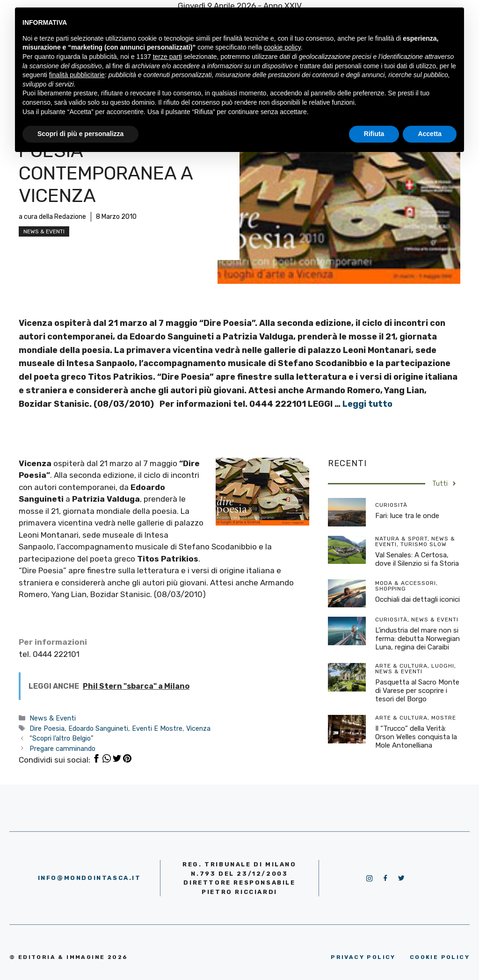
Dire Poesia (47, 728)
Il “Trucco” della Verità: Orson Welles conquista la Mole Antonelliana (416, 737)
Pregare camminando (62, 749)
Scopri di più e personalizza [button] (80, 134)
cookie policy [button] (282, 47)
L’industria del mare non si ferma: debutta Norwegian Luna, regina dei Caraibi (417, 639)
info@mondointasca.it (90, 878)
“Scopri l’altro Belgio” (62, 738)
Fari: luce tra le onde (407, 516)
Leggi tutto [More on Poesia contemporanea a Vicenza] (367, 404)
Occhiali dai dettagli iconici (417, 599)
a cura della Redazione (52, 217)
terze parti (167, 57)
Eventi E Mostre (157, 728)
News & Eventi (44, 231)
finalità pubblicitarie (77, 75)
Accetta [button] (430, 134)
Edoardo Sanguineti (98, 728)
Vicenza (198, 728)
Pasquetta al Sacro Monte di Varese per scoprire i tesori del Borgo (417, 691)
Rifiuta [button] (374, 134)
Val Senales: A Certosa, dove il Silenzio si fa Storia (417, 559)
